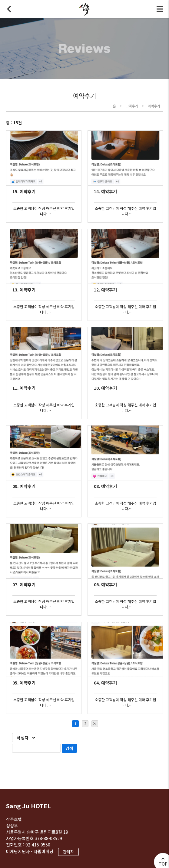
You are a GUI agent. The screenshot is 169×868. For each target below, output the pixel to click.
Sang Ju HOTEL (28, 806)
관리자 (68, 852)
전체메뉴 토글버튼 (160, 9)
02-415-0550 (38, 845)
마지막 (95, 724)
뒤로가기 (9, 9)
